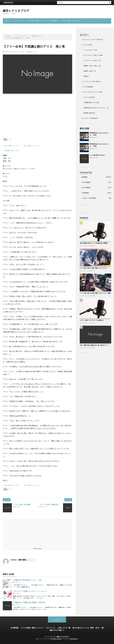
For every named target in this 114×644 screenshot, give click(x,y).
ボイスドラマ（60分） (91, 60)
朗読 (85, 76)
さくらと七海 (88, 97)
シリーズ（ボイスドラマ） (90, 92)
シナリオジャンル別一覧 (89, 81)
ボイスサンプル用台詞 (89, 118)
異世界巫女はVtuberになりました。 (95, 108)
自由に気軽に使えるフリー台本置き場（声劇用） (94, 243)
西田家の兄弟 (88, 113)
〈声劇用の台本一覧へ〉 (12, 150)
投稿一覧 (30, 560)
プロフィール (17, 21)
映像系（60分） (89, 71)
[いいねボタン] (5, 139)
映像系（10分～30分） (91, 66)
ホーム (7, 21)
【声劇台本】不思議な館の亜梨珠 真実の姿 (29, 602)
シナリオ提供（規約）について (36, 21)
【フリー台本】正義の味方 (49, 504)
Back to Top (57, 620)
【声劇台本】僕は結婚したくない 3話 (27, 580)
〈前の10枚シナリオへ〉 (12, 146)
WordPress (74, 639)
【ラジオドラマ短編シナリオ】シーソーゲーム (30, 591)
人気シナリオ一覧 (64, 628)
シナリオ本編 (86, 87)
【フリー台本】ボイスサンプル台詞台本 (91, 320)
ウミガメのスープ (89, 50)
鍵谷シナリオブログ (16, 10)
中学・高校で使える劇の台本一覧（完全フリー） (94, 345)
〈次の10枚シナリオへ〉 (32, 146)
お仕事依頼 (53, 21)
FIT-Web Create (56, 639)
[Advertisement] (37, 114)
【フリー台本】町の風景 (22, 504)
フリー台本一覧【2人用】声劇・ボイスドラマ (93, 268)
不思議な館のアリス (31, 52)
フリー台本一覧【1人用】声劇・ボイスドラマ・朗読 (95, 293)
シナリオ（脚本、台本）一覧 (70, 21)
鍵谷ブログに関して (57, 630)
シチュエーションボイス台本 (91, 39)
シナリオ (85, 45)
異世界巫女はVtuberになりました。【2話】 (56, 2)
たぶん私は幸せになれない (98, 155)
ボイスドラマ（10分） (19, 52)
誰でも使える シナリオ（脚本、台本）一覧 (88, 628)
